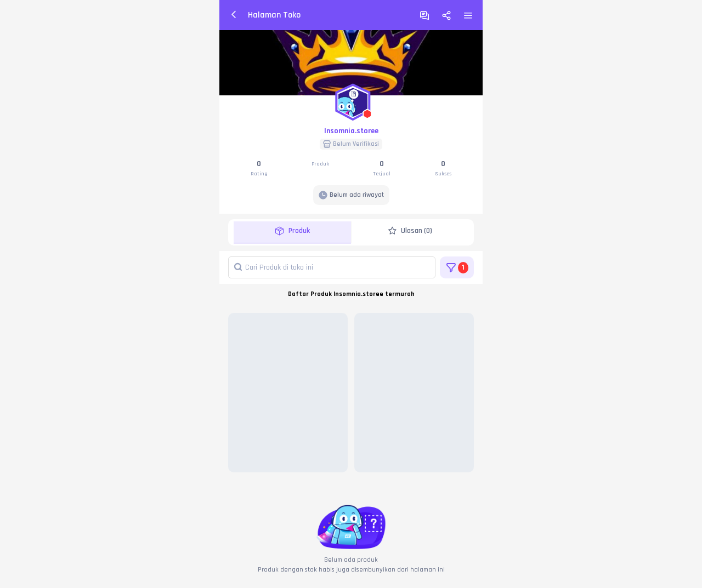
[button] (351, 100)
